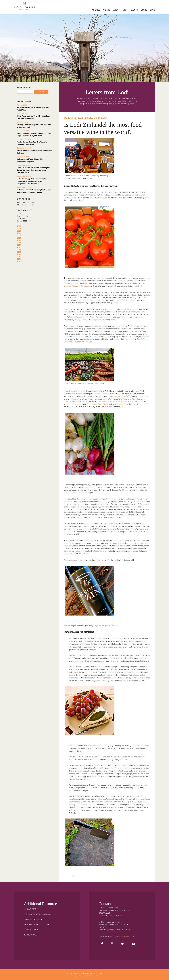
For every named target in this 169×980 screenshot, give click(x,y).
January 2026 (24, 221)
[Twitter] (122, 944)
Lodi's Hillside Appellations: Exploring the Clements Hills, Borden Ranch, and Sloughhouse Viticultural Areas (32, 181)
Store (144, 10)
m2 (136, 399)
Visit (125, 10)
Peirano (72, 317)
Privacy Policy (31, 930)
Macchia (75, 399)
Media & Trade (31, 909)
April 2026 (23, 216)
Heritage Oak (95, 320)
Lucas (83, 320)
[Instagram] (112, 944)
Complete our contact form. (124, 936)
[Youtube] (133, 944)
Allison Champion (26, 205)
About (117, 10)
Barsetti (79, 317)
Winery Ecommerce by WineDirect (85, 976)
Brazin (89, 404)
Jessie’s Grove (127, 402)
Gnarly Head (78, 404)
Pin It (74, 876)
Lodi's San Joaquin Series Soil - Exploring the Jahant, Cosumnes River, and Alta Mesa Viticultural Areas (33, 170)
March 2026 (24, 219)
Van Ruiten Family (94, 317)
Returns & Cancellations (36, 925)
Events (134, 10)
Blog (153, 10)
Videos (107, 10)
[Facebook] (102, 944)
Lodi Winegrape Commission (25, 8)
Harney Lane (104, 402)
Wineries (96, 10)
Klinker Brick (115, 402)
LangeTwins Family (100, 404)
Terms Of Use (30, 935)
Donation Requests (34, 919)
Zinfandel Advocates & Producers (77, 286)
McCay (77, 320)
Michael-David (121, 396)
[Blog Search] (25, 92)
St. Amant (121, 404)
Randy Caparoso (26, 202)
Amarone (130, 339)
